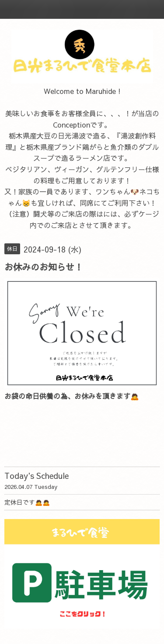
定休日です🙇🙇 (27, 502)
